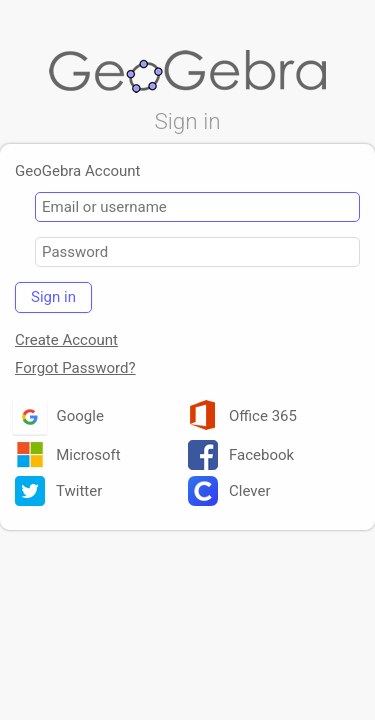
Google (59, 420)
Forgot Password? (75, 372)
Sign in (53, 301)
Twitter (58, 495)
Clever (229, 495)
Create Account (66, 344)
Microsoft (68, 459)
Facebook (241, 459)
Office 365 (242, 420)
